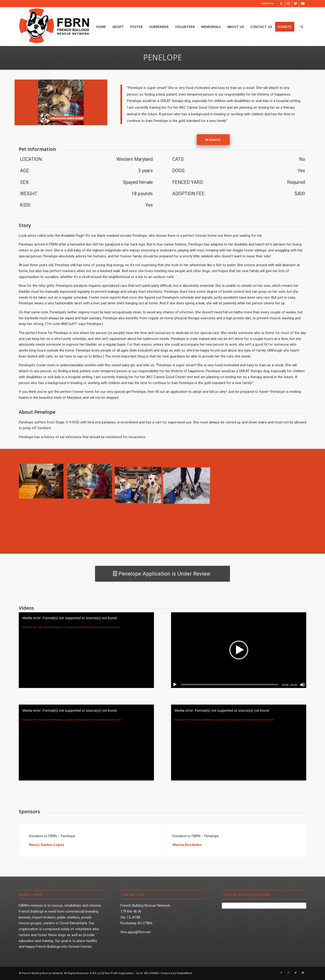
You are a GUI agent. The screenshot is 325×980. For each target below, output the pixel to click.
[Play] (175, 685)
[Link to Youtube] (303, 4)
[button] (239, 650)
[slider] (230, 685)
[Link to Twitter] (295, 4)
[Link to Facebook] (281, 4)
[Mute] (302, 685)
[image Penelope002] (43, 484)
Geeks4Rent (184, 973)
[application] (86, 650)
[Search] (302, 27)
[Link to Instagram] (288, 4)
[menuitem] (101, 27)
